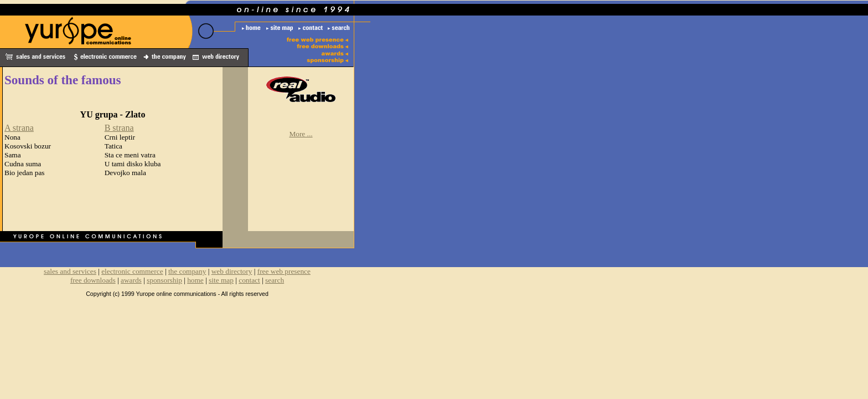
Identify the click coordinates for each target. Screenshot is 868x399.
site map (221, 280)
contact (249, 280)
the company (187, 271)
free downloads (93, 280)
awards (131, 280)
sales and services (70, 271)
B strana (119, 128)
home (195, 280)
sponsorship (164, 280)
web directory (232, 271)
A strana (19, 128)
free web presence (284, 271)
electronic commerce (132, 271)
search (275, 280)
